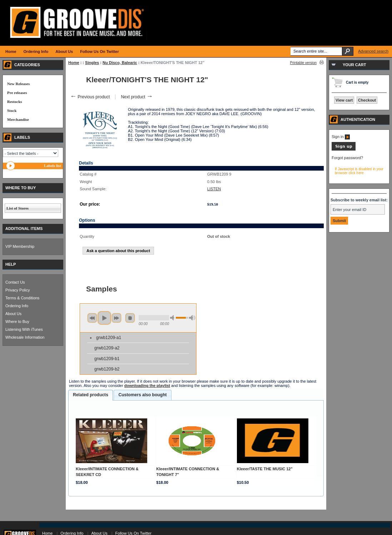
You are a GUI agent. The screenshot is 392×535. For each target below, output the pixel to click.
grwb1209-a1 (109, 338)
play (104, 318)
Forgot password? (347, 158)
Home (74, 63)
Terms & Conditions (22, 298)
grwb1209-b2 (107, 369)
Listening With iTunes (24, 329)
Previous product (90, 97)
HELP (11, 264)
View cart (344, 100)
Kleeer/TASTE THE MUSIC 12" (265, 469)
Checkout (367, 100)
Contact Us (15, 282)
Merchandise (18, 119)
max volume (192, 318)
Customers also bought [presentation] (142, 395)
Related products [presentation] (91, 395)
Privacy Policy (18, 290)
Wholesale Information (25, 337)
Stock (12, 111)
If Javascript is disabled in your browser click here (359, 171)
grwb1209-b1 (107, 359)
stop (130, 318)
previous (92, 318)
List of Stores (18, 208)
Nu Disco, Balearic (120, 63)
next (116, 318)
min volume (173, 318)
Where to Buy (17, 322)
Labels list (53, 166)
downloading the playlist (147, 386)
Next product (137, 97)
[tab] (91, 395)
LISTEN (214, 189)
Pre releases (17, 93)
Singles (92, 63)
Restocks (15, 102)
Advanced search (373, 51)
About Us (13, 314)
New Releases (18, 84)
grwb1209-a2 (107, 348)
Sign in (341, 137)
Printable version (303, 63)
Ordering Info (17, 306)
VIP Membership (20, 246)
